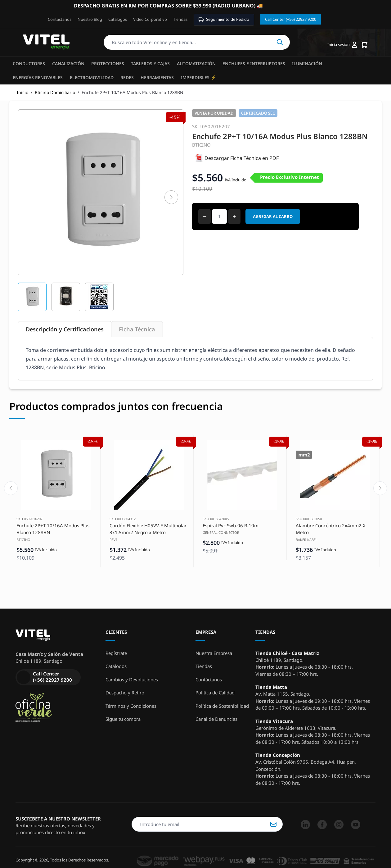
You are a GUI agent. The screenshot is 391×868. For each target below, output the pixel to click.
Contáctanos (60, 19)
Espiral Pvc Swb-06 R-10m (231, 525)
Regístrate (116, 653)
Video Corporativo (150, 19)
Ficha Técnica (137, 329)
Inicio (22, 92)
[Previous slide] (11, 488)
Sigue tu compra (123, 719)
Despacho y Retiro (125, 693)
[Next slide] (380, 488)
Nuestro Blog (90, 19)
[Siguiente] (171, 197)
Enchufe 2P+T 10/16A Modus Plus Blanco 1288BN (53, 529)
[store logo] (46, 42)
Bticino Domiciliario (55, 92)
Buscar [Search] (280, 42)
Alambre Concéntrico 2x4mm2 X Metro (331, 529)
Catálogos (118, 19)
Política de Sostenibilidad (222, 706)
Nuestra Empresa (214, 653)
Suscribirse (273, 824)
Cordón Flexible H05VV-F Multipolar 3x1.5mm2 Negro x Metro (148, 529)
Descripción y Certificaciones (65, 329)
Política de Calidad (215, 693)
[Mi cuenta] (342, 45)
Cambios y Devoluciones (132, 679)
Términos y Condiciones (131, 706)
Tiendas (180, 19)
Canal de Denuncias (216, 719)
